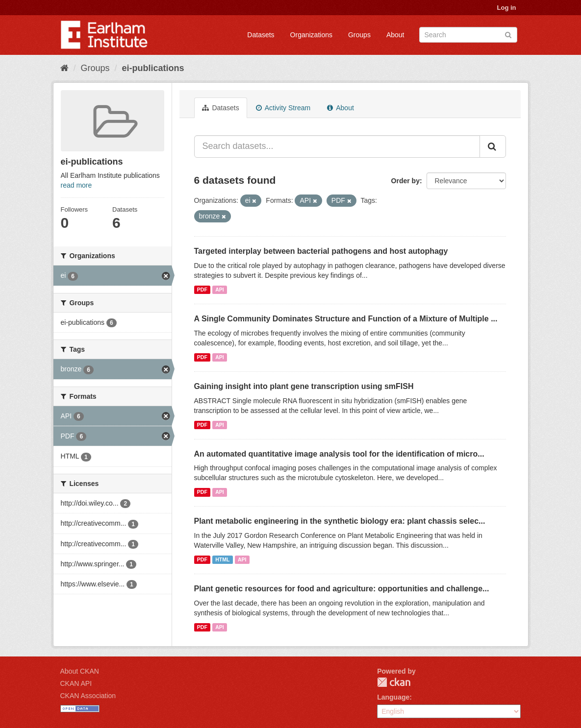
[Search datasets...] (337, 146)
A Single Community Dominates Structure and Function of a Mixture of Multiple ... (346, 319)
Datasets (261, 35)
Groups (359, 35)
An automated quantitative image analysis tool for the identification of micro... (339, 454)
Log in (507, 8)
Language (393, 697)
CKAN (394, 682)
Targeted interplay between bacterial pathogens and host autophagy (321, 251)
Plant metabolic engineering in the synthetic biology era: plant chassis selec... (340, 521)
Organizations (311, 35)
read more (76, 185)
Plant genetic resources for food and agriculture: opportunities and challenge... (342, 589)
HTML (222, 559)
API (220, 290)
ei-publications (153, 68)
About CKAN (80, 671)
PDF (202, 290)
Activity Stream (283, 108)
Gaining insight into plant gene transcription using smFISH (304, 386)
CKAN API (76, 683)
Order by (405, 181)
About (395, 35)
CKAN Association (88, 696)
